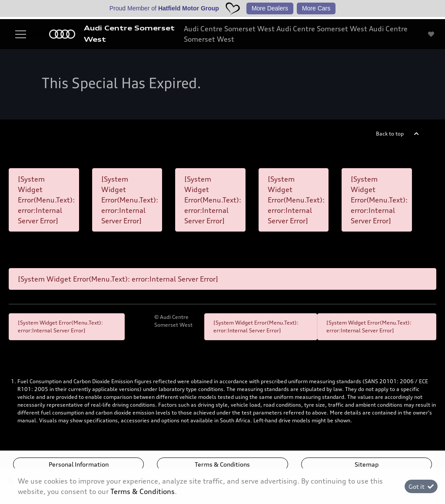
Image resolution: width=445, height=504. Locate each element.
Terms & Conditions (222, 464)
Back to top (390, 134)
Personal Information (79, 464)
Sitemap (367, 464)
